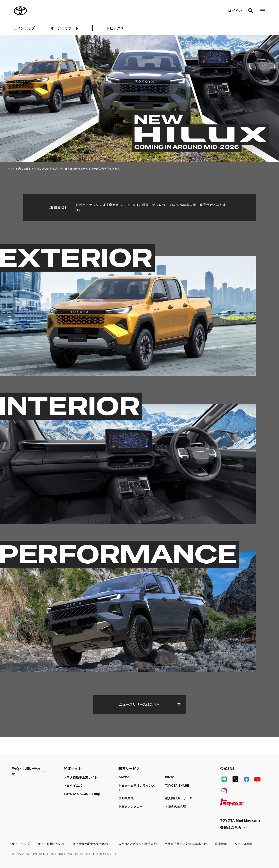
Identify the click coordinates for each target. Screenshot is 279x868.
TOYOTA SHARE (177, 786)
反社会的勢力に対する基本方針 (186, 844)
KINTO (170, 777)
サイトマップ (21, 844)
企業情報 (221, 844)
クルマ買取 (126, 798)
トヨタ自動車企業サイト (80, 777)
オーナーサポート (64, 28)
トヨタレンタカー (131, 807)
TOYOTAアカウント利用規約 (137, 844)
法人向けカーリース (179, 798)
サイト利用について (51, 844)
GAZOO (124, 777)
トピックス (115, 28)
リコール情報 (244, 844)
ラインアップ (24, 28)
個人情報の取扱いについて (91, 844)
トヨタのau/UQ (176, 807)
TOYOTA (20, 11)
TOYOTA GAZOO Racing (82, 794)
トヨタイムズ (73, 786)
